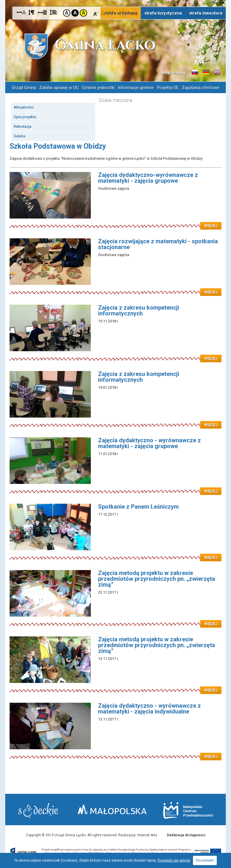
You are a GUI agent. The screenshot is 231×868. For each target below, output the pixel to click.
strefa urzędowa (121, 13)
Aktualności (24, 107)
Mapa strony (174, 73)
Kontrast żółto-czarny (83, 13)
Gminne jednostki (98, 88)
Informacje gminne (136, 88)
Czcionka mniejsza (96, 13)
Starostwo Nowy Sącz (38, 811)
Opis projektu (25, 117)
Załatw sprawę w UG (59, 88)
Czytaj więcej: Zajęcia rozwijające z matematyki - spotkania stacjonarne (115, 289)
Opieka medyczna (115, 100)
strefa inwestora (206, 13)
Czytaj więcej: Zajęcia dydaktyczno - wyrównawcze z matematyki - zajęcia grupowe (115, 488)
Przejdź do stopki (115, 0)
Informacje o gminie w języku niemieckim (206, 72)
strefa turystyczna (163, 13)
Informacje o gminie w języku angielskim (217, 72)
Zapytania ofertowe (201, 88)
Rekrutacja (22, 126)
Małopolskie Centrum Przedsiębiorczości (188, 810)
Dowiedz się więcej (174, 860)
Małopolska (112, 810)
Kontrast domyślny (67, 13)
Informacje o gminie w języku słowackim (195, 72)
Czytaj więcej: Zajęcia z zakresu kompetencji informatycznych (115, 355)
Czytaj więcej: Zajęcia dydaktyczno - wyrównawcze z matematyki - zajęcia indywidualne (115, 753)
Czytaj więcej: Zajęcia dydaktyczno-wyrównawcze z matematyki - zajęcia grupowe (115, 222)
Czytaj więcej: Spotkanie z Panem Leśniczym (115, 554)
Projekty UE (168, 88)
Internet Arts (147, 835)
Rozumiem (205, 860)
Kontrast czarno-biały (75, 13)
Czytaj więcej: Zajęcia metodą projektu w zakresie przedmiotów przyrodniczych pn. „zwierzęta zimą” (115, 620)
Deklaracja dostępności (186, 835)
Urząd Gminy (24, 88)
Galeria (19, 136)
